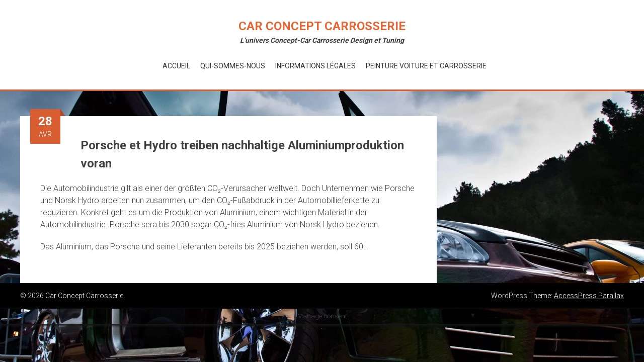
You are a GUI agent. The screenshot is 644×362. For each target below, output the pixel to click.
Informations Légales (315, 66)
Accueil (176, 66)
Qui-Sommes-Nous (233, 66)
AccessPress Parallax (589, 296)
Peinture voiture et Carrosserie (426, 66)
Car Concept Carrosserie (322, 26)
